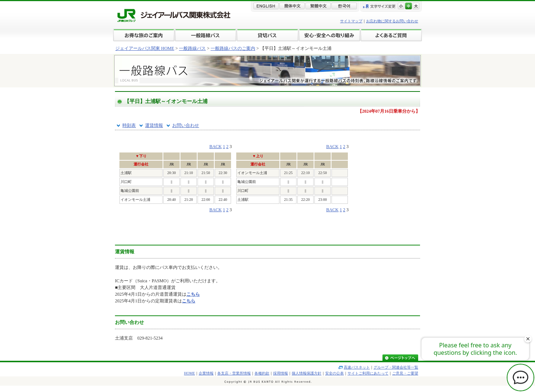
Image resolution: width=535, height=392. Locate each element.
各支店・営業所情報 (234, 373)
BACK (216, 147)
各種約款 (262, 373)
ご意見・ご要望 (405, 373)
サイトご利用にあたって (368, 373)
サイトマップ (351, 21)
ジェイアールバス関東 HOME (145, 48)
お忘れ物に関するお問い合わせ (392, 21)
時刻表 (129, 125)
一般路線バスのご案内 (233, 48)
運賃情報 (154, 125)
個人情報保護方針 (307, 373)
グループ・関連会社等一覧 (396, 367)
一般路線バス (192, 48)
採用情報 (281, 373)
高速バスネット (357, 367)
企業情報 (206, 373)
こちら (193, 294)
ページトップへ (400, 358)
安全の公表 (334, 373)
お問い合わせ (186, 125)
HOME (190, 373)
